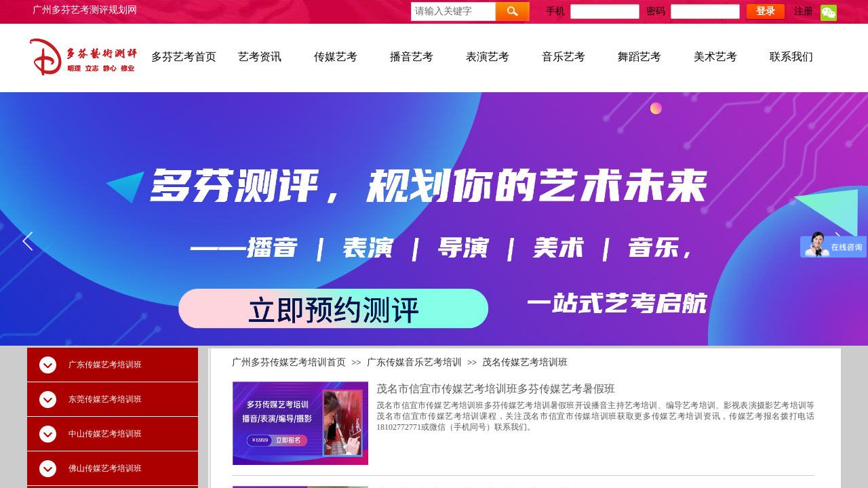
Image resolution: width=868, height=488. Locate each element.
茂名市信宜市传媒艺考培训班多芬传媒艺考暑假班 (496, 389)
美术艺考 (715, 57)
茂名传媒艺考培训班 (525, 362)
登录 (766, 11)
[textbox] (453, 12)
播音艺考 (412, 57)
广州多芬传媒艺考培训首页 (289, 362)
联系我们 (791, 57)
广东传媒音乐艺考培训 (414, 362)
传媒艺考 (336, 57)
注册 (804, 11)
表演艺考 (488, 57)
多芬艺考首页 (184, 57)
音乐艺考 (564, 57)
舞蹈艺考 (639, 57)
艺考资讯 (260, 57)
